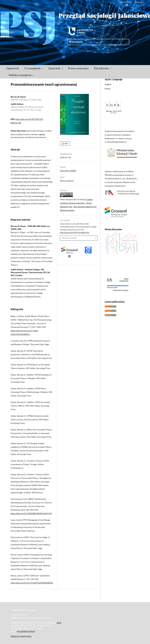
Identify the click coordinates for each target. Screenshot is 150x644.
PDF (66, 144)
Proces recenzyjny (78, 68)
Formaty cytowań (69, 238)
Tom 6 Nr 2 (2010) (68, 171)
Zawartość (55, 68)
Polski (107, 89)
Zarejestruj (126, 2)
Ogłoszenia (13, 68)
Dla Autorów (102, 68)
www (59, 623)
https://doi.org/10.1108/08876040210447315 (31, 513)
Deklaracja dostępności (21, 636)
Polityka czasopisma (20, 75)
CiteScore (124, 280)
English (108, 84)
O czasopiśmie (33, 68)
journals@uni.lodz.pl (26, 631)
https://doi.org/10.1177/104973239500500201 (32, 583)
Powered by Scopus (121, 290)
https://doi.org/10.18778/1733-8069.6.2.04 (74, 233)
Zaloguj (139, 2)
